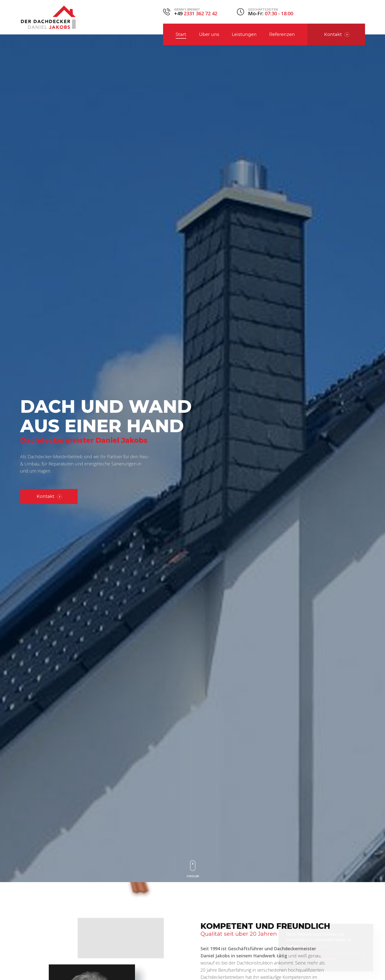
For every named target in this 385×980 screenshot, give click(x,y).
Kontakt (49, 497)
